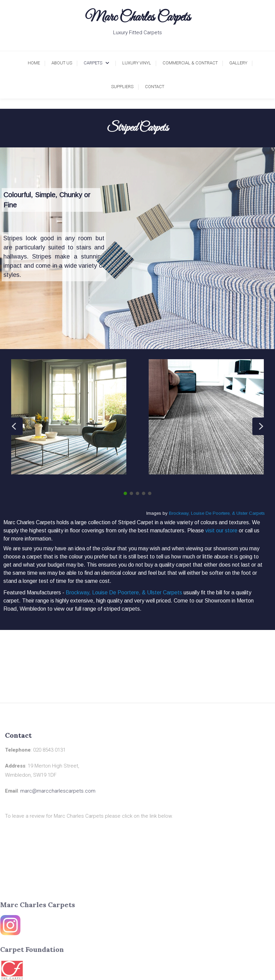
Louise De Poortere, (211, 513)
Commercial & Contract (190, 63)
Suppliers (122, 87)
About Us (62, 63)
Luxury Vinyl (137, 63)
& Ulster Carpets (248, 513)
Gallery (238, 63)
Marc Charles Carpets (138, 17)
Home (34, 63)
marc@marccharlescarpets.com (46, 791)
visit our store (221, 530)
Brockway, (179, 513)
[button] (14, 426)
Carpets (93, 63)
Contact (155, 87)
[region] (137, 248)
